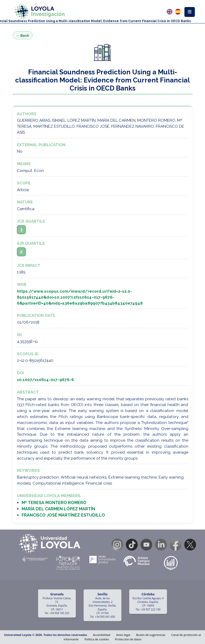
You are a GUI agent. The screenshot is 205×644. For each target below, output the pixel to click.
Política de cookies (97, 639)
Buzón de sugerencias (151, 635)
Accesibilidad (102, 635)
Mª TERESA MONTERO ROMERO (54, 503)
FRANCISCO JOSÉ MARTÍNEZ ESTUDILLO (63, 515)
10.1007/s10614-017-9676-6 (45, 380)
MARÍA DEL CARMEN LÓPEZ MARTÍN (58, 509)
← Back (23, 35)
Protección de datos (128, 639)
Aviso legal (123, 635)
